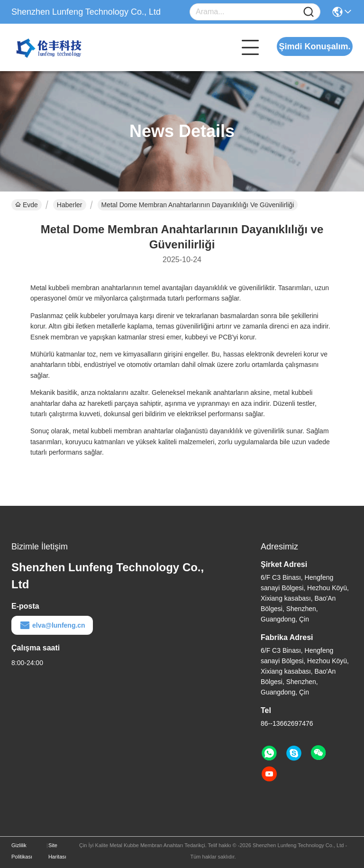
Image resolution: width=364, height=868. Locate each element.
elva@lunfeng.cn (52, 625)
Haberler (70, 205)
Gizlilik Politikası (22, 851)
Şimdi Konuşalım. (314, 46)
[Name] (309, 12)
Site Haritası (57, 851)
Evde (27, 205)
